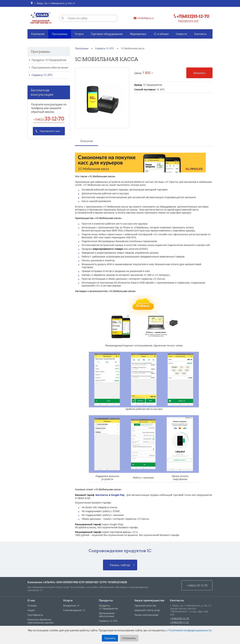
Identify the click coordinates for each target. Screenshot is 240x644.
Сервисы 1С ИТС (42, 75)
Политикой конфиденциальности (190, 630)
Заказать (199, 73)
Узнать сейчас (120, 565)
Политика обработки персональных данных (41, 621)
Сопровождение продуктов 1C (120, 551)
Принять (110, 638)
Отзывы (32, 605)
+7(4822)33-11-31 (179, 622)
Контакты (177, 600)
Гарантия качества (145, 605)
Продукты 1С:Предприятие (49, 60)
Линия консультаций (146, 615)
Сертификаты (35, 615)
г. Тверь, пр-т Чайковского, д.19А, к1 (53, 3)
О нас (31, 600)
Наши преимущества (149, 600)
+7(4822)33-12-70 (179, 618)
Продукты (106, 600)
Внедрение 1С (71, 605)
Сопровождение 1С (74, 610)
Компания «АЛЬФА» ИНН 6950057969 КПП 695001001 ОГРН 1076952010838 (77, 582)
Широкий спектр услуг (147, 610)
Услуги (68, 600)
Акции (31, 610)
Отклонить (129, 638)
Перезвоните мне (188, 21)
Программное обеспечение (50, 67)
